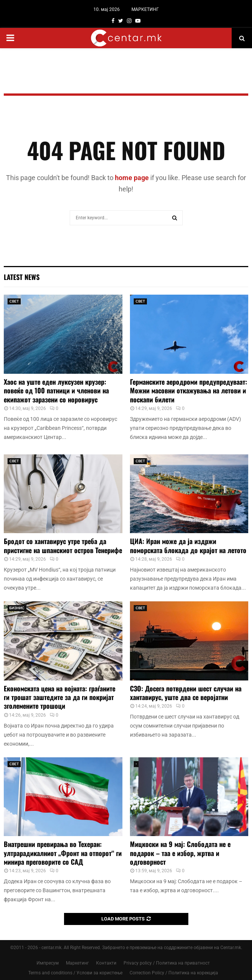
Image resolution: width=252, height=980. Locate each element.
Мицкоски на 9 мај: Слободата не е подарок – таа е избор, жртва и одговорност (180, 853)
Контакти (106, 963)
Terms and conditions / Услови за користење (75, 973)
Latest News (22, 277)
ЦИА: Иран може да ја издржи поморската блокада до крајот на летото (188, 545)
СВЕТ (14, 301)
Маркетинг (77, 963)
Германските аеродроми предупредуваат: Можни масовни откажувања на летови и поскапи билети (189, 391)
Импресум (48, 963)
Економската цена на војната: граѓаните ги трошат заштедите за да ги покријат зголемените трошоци (60, 697)
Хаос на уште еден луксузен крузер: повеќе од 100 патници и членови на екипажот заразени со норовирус (56, 391)
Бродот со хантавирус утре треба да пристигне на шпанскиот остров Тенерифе (63, 545)
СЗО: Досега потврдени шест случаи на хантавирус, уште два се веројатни (186, 693)
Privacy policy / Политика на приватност (167, 963)
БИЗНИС (17, 608)
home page (132, 178)
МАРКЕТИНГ (145, 9)
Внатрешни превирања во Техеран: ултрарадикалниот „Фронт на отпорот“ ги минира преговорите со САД (63, 853)
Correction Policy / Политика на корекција (174, 973)
